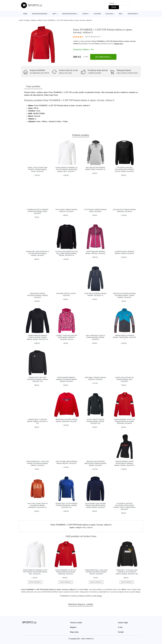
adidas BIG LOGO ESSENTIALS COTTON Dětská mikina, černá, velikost (38, 253)
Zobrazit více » (119, 44)
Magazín (73, 627)
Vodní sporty (133, 14)
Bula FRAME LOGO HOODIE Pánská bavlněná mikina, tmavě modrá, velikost (95, 505)
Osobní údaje (123, 623)
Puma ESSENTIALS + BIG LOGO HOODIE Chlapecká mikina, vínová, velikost (38, 463)
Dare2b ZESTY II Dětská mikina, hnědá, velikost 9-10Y (38, 421)
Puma (97, 44)
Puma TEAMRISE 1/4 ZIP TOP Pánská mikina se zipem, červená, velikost (124, 421)
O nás (120, 627)
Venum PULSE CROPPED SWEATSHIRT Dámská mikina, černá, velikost (96, 463)
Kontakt (121, 632)
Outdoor (97, 14)
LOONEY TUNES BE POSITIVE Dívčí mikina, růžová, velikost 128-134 (67, 337)
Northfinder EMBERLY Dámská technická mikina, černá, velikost (66, 379)
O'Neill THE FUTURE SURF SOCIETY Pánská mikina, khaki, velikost (38, 169)
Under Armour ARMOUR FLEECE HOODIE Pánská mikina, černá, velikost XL (38, 337)
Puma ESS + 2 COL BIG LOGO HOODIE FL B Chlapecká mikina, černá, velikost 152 (127, 572)
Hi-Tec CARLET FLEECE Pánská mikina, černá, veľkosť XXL (95, 421)
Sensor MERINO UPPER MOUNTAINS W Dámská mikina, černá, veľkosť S (124, 463)
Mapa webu (74, 632)
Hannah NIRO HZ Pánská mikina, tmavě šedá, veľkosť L (124, 337)
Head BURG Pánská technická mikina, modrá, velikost (38, 295)
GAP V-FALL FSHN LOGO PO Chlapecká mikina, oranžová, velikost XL (38, 505)
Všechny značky (76, 623)
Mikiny (40, 20)
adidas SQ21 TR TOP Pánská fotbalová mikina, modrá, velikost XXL (67, 505)
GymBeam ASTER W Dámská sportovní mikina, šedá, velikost (38, 211)
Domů (21, 20)
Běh (120, 14)
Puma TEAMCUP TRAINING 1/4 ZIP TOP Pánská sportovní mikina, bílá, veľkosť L (66, 169)
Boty (54, 14)
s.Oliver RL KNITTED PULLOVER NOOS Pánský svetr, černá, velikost (124, 169)
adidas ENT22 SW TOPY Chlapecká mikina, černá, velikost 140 (38, 379)
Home (25, 14)
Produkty (27, 20)
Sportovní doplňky (69, 14)
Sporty (85, 14)
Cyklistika (109, 14)
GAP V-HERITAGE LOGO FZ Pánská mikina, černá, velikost (96, 337)
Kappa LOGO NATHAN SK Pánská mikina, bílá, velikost (124, 379)
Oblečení (34, 20)
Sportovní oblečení (39, 14)
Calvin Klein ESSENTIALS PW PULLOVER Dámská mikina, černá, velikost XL (67, 253)
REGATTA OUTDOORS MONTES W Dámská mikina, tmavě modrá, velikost (124, 295)
